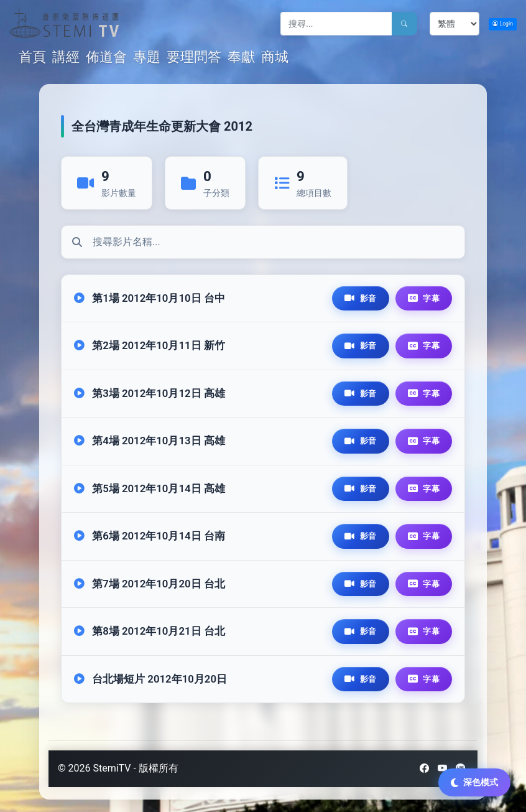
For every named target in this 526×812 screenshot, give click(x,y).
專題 (147, 57)
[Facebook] (424, 768)
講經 (66, 57)
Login (503, 24)
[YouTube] (442, 768)
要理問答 (194, 57)
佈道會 (106, 57)
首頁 (34, 56)
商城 (275, 57)
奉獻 (241, 57)
